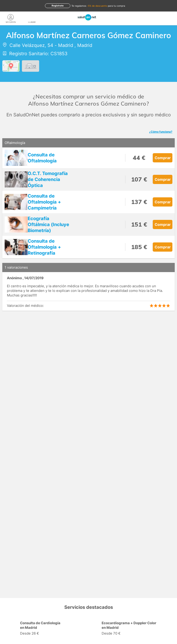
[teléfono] (32, 17)
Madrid (66, 45)
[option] (48, 629)
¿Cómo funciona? (161, 132)
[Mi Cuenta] (11, 17)
